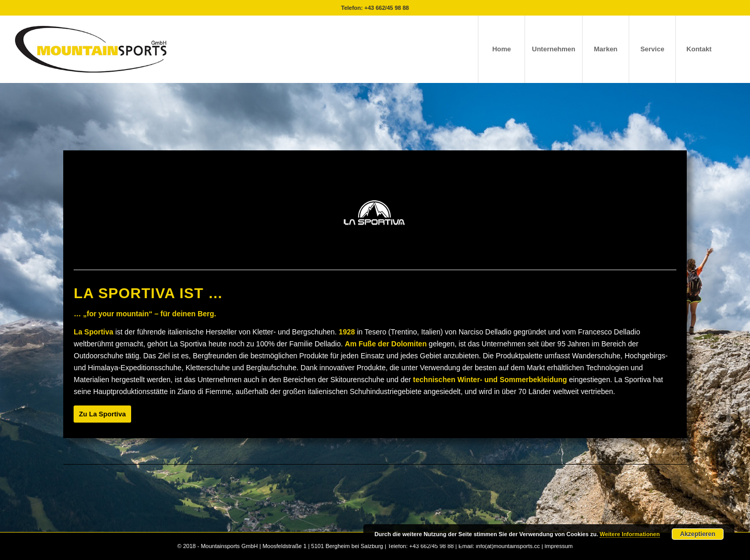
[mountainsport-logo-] (91, 49)
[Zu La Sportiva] (102, 414)
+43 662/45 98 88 (387, 8)
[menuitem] (501, 49)
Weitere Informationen (630, 534)
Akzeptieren (698, 534)
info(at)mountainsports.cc (509, 546)
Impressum (559, 546)
